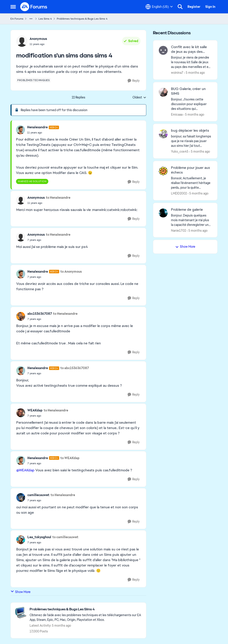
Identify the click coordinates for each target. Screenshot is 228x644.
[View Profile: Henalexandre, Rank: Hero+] (20, 130)
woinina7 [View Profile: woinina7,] (177, 73)
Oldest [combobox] (139, 98)
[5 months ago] (194, 73)
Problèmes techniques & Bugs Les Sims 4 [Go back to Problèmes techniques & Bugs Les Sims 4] (82, 19)
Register (194, 7)
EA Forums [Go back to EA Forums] (17, 19)
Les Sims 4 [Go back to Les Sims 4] (45, 19)
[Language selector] (159, 7)
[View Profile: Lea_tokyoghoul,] (21, 540)
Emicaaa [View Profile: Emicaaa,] (177, 114)
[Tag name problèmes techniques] (34, 80)
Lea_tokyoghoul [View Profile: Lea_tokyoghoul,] (39, 537)
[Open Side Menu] (13, 7)
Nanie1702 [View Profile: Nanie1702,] (178, 230)
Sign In (210, 7)
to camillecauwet (65, 537)
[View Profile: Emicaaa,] (163, 92)
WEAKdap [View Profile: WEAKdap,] (35, 410)
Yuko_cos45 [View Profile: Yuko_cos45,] (180, 151)
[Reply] (134, 81)
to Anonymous (71, 272)
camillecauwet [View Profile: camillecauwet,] (38, 495)
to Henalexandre (58, 198)
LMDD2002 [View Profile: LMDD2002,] (179, 193)
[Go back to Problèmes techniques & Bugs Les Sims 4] (86, 609)
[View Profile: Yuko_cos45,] (163, 134)
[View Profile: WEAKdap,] (21, 413)
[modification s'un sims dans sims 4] (43, 133)
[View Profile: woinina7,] (163, 50)
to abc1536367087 (75, 368)
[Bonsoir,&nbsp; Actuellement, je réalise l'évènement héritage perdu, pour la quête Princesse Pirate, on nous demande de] (191, 183)
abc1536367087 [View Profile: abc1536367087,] (40, 314)
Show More (20, 592)
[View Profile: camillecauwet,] (21, 497)
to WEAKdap (70, 458)
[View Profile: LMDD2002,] (163, 171)
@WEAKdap (25, 470)
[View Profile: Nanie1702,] (163, 213)
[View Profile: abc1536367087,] (21, 316)
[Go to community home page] (34, 7)
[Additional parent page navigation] (31, 19)
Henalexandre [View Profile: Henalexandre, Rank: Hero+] (37, 127)
